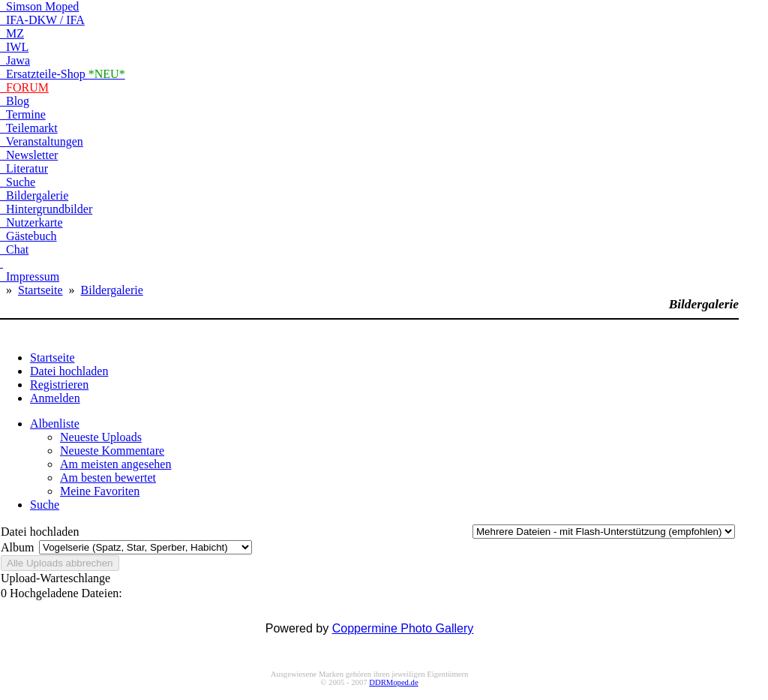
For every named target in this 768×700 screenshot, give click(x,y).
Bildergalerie (34, 195)
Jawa (15, 60)
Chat (14, 249)
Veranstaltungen (42, 141)
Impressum (30, 276)
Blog (15, 101)
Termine (23, 114)
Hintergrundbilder (46, 209)
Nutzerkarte (31, 222)
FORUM (24, 87)
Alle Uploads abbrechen (60, 563)
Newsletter (29, 155)
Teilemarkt (29, 128)
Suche (18, 182)
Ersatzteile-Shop (63, 74)
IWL (14, 47)
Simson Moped (39, 6)
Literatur (24, 168)
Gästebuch (28, 236)
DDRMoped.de (393, 682)
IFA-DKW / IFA (42, 20)
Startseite (40, 290)
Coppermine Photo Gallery (403, 628)
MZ (12, 33)
